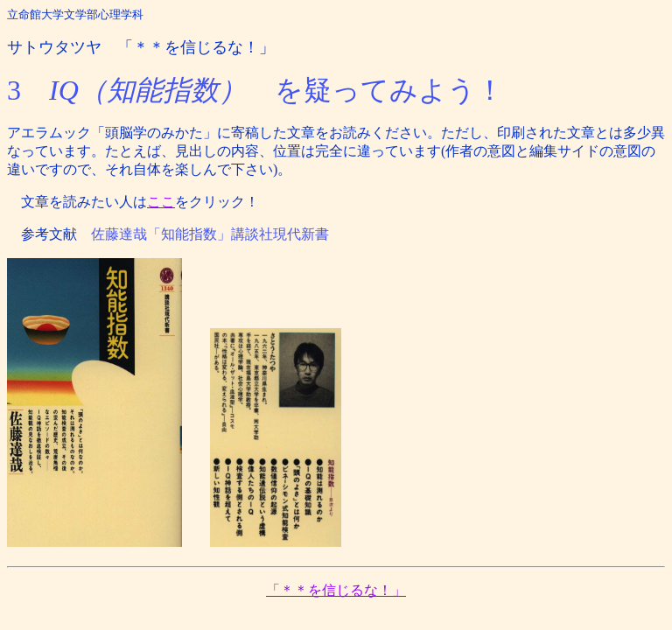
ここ (161, 202)
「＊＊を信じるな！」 (336, 590)
